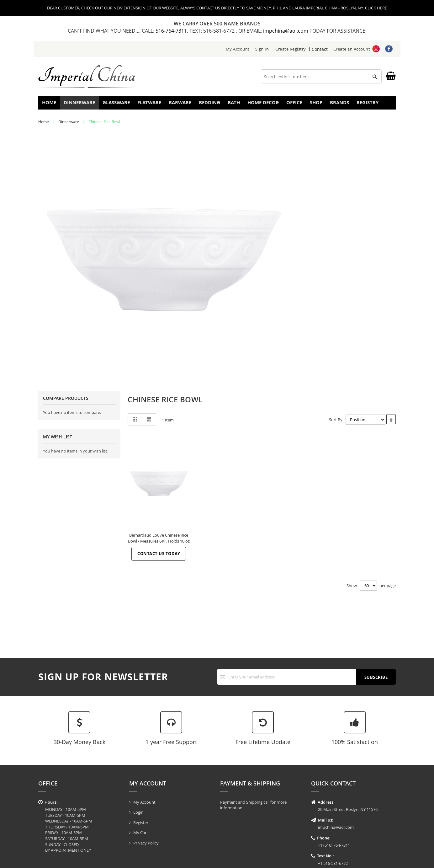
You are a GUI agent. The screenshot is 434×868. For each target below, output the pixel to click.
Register (141, 822)
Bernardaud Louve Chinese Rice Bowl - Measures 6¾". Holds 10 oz (159, 542)
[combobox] (321, 76)
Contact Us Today (159, 557)
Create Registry (291, 49)
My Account (238, 49)
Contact (320, 49)
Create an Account (352, 49)
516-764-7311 (171, 31)
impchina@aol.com (286, 31)
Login (138, 812)
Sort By (336, 423)
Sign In (262, 49)
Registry (377, 104)
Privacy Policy (146, 843)
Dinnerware (69, 125)
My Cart (141, 833)
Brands (344, 104)
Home (52, 104)
